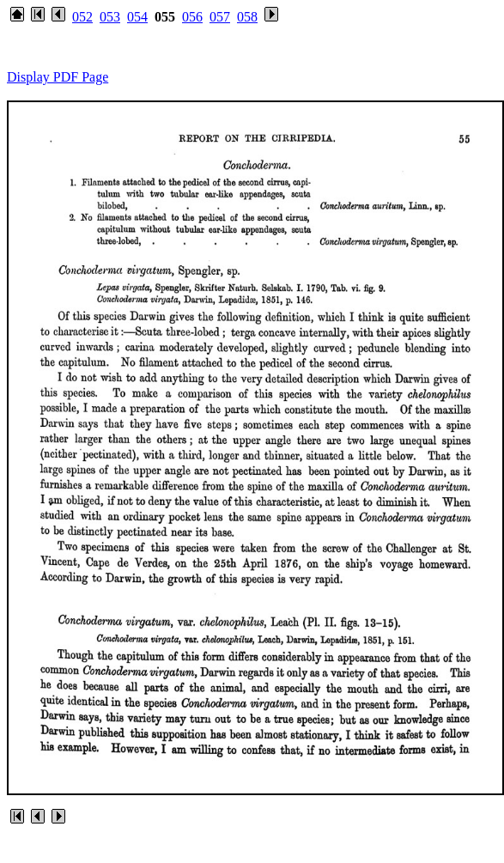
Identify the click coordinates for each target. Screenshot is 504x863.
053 (110, 17)
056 (192, 17)
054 (137, 17)
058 (247, 17)
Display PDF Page (58, 77)
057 (220, 17)
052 (82, 17)
